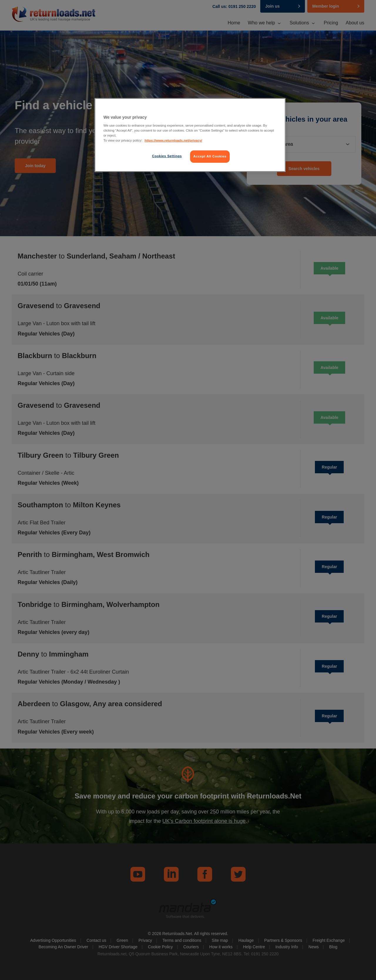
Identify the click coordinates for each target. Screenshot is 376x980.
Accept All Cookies (210, 156)
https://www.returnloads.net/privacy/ (173, 140)
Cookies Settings (167, 156)
